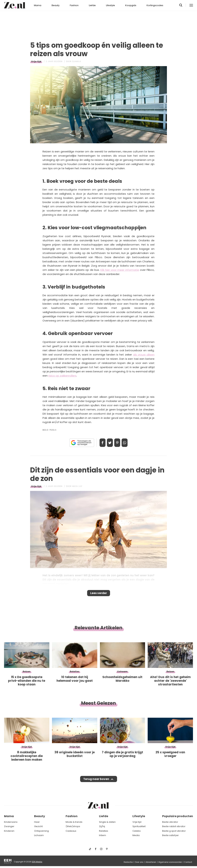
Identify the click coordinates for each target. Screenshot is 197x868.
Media (136, 835)
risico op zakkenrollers (62, 376)
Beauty (56, 5)
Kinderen (9, 831)
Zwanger (9, 826)
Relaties (104, 831)
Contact (188, 862)
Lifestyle (110, 5)
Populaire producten (178, 816)
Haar (37, 822)
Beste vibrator (170, 822)
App (128, 443)
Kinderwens (11, 822)
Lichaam (39, 835)
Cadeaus (71, 831)
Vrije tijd (36, 61)
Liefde (92, 5)
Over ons (139, 862)
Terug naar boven (96, 782)
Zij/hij (102, 826)
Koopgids (131, 5)
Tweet (109, 443)
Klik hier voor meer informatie (120, 270)
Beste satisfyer (170, 835)
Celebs (137, 831)
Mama (38, 5)
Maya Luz (77, 486)
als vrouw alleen (144, 355)
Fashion (74, 5)
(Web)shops (73, 826)
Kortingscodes (155, 5)
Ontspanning (41, 831)
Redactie (128, 862)
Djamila (77, 61)
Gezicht (38, 826)
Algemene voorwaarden (170, 862)
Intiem (103, 835)
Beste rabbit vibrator (174, 826)
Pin (118, 443)
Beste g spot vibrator (174, 831)
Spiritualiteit (139, 826)
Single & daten (107, 822)
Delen (99, 443)
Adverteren (151, 862)
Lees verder (99, 594)
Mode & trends (74, 822)
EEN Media (37, 862)
